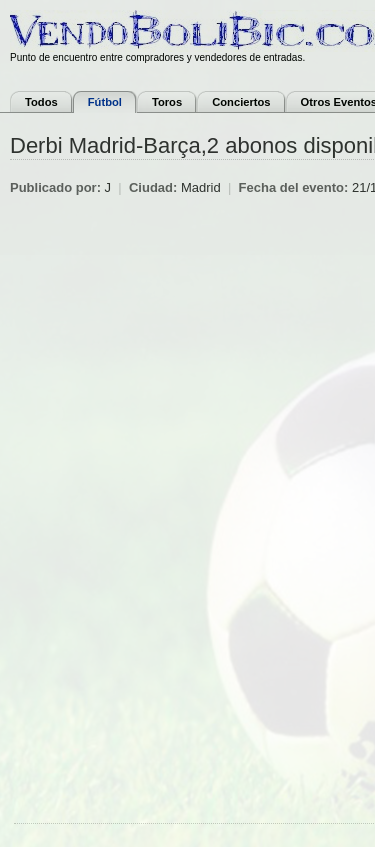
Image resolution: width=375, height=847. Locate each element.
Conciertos (241, 102)
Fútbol (105, 102)
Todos (41, 102)
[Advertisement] (187, 392)
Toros (167, 102)
